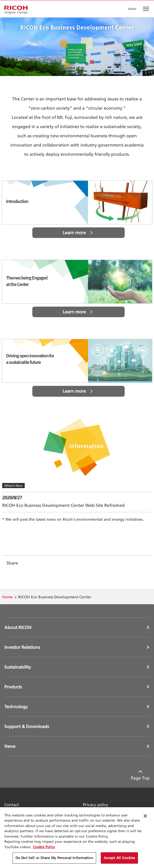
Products (13, 687)
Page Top (140, 778)
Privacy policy (96, 805)
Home (7, 597)
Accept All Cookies (119, 858)
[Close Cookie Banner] (145, 816)
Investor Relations (22, 647)
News (10, 746)
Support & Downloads (27, 726)
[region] (77, 838)
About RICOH (18, 627)
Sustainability (18, 667)
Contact (12, 805)
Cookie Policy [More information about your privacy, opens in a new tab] (44, 847)
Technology (16, 707)
